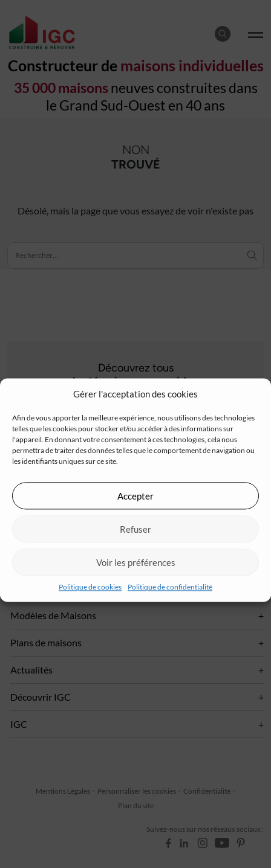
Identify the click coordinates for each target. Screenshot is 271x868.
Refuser (135, 529)
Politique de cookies (90, 587)
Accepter (135, 496)
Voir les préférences (136, 562)
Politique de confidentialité (170, 587)
